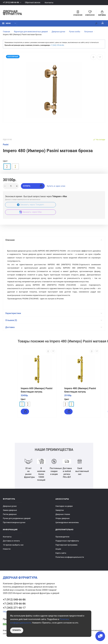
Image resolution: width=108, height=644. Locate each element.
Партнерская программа (66, 546)
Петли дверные (10, 516)
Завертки (60, 512)
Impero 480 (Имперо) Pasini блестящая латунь (80, 392)
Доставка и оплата (11, 542)
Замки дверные (10, 512)
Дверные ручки (10, 508)
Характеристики (54, 315)
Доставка (54, 329)
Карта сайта (61, 555)
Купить (33, 186)
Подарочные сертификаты (67, 542)
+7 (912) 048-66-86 (11, 3)
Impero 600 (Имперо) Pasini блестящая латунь (37, 392)
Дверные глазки (63, 516)
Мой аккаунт (102, 23)
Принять (17, 630)
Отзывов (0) (54, 322)
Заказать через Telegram (31, 205)
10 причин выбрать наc (13, 546)
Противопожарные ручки (14, 524)
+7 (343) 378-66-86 (57, 46)
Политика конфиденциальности (70, 559)
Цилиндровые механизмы (67, 524)
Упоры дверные (62, 520)
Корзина (102, 13)
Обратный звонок (33, 3)
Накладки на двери (64, 508)
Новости (7, 551)
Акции (58, 551)
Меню (6, 24)
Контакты (50, 3)
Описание (54, 240)
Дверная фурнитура (12, 13)
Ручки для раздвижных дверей (17, 520)
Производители (62, 538)
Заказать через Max (30, 212)
